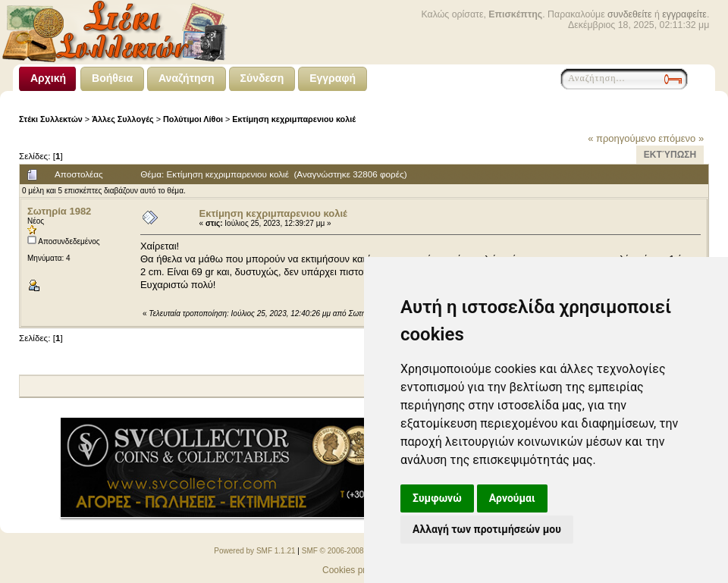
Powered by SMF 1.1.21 (254, 551)
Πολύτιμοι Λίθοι (193, 119)
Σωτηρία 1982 (59, 211)
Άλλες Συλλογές (123, 119)
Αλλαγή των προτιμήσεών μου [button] (487, 529)
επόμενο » (681, 138)
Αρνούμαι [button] (512, 498)
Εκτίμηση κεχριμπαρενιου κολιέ (294, 119)
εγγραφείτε (684, 14)
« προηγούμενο (622, 138)
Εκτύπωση (670, 155)
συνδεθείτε (629, 14)
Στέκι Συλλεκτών (51, 119)
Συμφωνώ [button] (437, 498)
